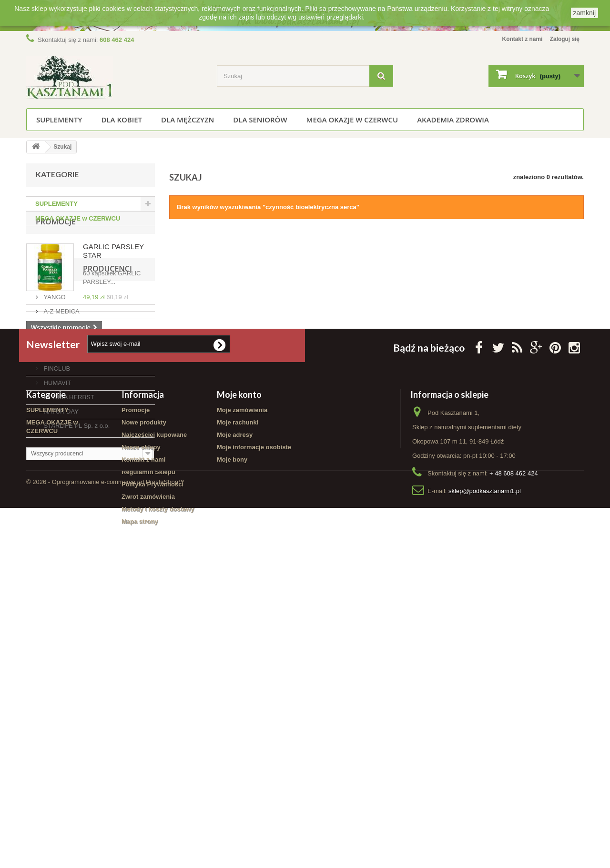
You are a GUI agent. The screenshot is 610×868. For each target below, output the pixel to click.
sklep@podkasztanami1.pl (485, 777)
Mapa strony (140, 808)
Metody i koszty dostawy (158, 795)
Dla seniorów (260, 120)
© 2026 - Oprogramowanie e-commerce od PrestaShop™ (105, 842)
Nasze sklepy (141, 733)
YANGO (54, 414)
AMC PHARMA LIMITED (77, 457)
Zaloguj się (563, 39)
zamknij (585, 13)
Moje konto (239, 681)
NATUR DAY (60, 528)
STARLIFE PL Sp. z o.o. (76, 542)
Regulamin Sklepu (148, 758)
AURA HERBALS (66, 471)
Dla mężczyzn (188, 120)
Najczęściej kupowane (154, 721)
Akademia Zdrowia (453, 120)
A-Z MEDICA (61, 428)
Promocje (56, 252)
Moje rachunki (238, 709)
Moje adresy (235, 721)
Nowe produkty (144, 709)
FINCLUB (56, 485)
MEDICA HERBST (68, 514)
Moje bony (232, 746)
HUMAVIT (56, 500)
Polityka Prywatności (152, 771)
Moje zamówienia (242, 696)
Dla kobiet (122, 120)
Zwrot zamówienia (148, 783)
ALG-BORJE (60, 442)
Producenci (60, 389)
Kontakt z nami (517, 39)
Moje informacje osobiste (254, 733)
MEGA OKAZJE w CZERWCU (352, 120)
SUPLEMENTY (59, 120)
